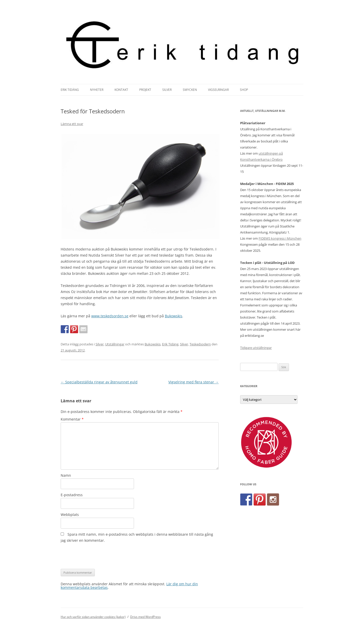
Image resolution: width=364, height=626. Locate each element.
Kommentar (72, 419)
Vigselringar (218, 90)
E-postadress (72, 495)
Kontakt (121, 90)
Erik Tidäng (70, 90)
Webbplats (70, 515)
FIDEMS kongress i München (280, 238)
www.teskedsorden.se (110, 316)
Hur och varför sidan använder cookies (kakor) (93, 617)
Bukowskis (174, 316)
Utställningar (115, 344)
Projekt (145, 90)
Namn (66, 475)
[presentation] (99, 556)
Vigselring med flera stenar (194, 382)
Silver (167, 90)
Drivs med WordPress (145, 617)
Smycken (190, 90)
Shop (244, 90)
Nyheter (97, 90)
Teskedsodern (200, 344)
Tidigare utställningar (256, 348)
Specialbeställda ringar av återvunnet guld (99, 382)
